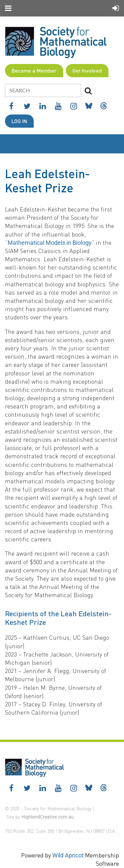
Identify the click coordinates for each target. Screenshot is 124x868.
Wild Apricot (68, 855)
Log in (19, 121)
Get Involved (87, 70)
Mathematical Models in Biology (50, 243)
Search (88, 91)
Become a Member (34, 70)
